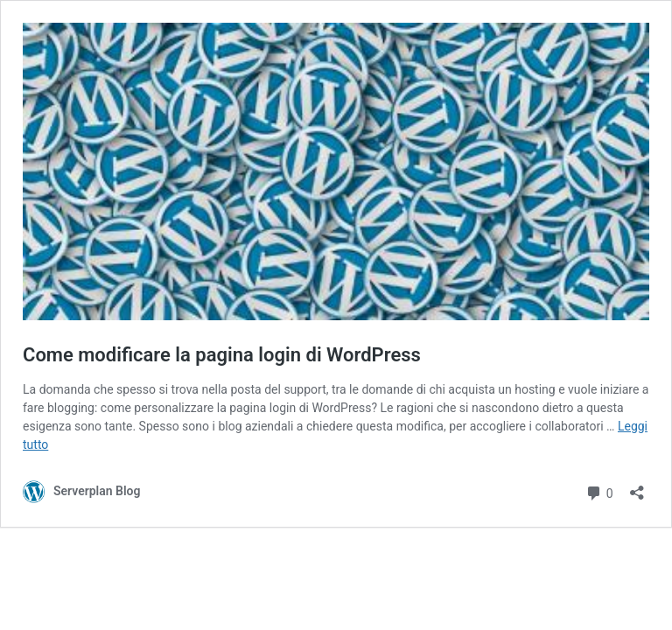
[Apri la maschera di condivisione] (637, 487)
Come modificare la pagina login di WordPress (222, 355)
